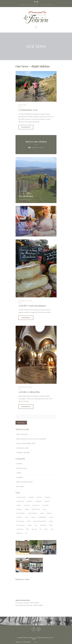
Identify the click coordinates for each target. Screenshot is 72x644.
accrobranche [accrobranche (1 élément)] (21, 497)
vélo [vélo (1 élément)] (52, 529)
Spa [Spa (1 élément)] (36, 525)
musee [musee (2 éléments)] (51, 517)
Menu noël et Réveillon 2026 (26, 443)
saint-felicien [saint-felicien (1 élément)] (21, 525)
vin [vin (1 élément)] (40, 529)
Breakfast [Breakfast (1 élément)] (38, 501)
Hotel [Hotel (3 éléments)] (44, 509)
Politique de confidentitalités (23, 642)
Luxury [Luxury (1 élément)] (33, 517)
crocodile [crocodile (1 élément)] (46, 505)
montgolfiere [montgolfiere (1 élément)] (42, 517)
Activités (19, 464)
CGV (35, 642)
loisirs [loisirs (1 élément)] (27, 517)
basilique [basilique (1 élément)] (30, 501)
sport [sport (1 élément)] (51, 525)
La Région (20, 477)
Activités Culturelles (23, 453)
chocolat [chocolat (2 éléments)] (26, 505)
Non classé (20, 486)
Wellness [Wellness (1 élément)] (19, 533)
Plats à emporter (22, 434)
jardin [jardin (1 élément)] (42, 513)
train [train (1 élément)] (27, 529)
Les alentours (26, 196)
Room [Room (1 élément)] (51, 521)
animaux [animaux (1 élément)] (39, 497)
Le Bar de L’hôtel (27, 229)
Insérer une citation (36, 141)
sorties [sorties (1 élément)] (30, 525)
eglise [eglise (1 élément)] (27, 509)
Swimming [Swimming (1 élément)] (20, 529)
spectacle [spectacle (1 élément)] (43, 525)
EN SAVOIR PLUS (26, 127)
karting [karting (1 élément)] (49, 513)
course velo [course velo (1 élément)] (36, 505)
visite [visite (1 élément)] (46, 529)
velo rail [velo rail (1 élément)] (34, 529)
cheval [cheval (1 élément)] (19, 505)
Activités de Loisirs (23, 448)
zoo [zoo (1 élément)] (26, 533)
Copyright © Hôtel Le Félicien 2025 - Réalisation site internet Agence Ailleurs (35, 638)
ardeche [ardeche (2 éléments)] (48, 497)
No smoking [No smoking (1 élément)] (20, 521)
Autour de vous (22, 468)
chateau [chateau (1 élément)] (47, 501)
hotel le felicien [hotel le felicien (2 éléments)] (33, 513)
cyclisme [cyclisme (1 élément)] (19, 509)
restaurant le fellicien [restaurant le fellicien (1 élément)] (40, 521)
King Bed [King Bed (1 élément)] (19, 517)
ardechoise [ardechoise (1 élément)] (20, 501)
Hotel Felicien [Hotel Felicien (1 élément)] (21, 513)
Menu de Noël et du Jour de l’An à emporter (31, 439)
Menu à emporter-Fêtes (25, 482)
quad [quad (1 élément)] (29, 521)
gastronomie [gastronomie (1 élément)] (36, 509)
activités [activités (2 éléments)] (31, 497)
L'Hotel (19, 473)
